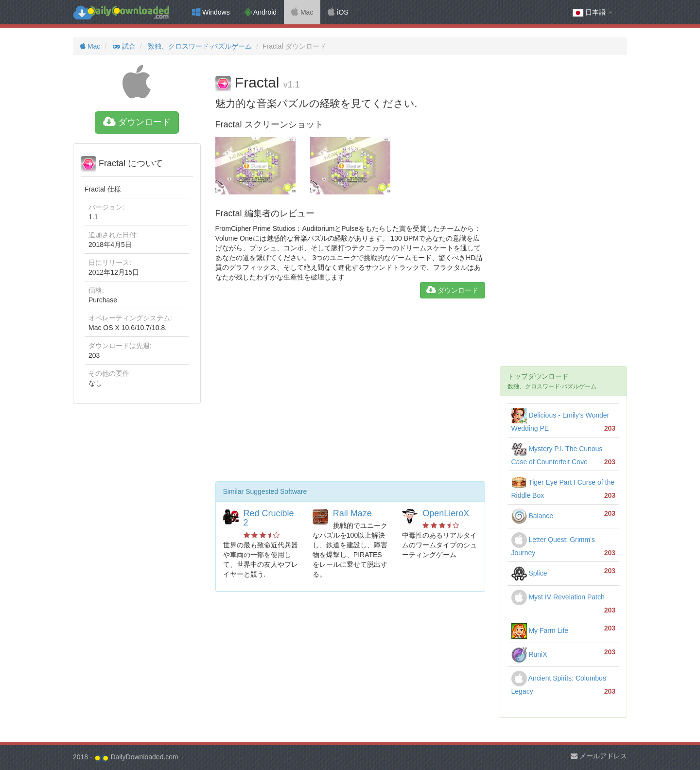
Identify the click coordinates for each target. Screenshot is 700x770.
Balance (532, 516)
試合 (123, 46)
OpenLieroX (446, 513)
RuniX (529, 654)
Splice (529, 573)
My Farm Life (540, 630)
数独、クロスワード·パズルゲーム (199, 46)
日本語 (593, 12)
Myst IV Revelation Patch (558, 597)
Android (261, 12)
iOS (338, 12)
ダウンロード (137, 122)
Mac (302, 12)
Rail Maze (352, 513)
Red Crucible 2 (269, 518)
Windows (211, 12)
